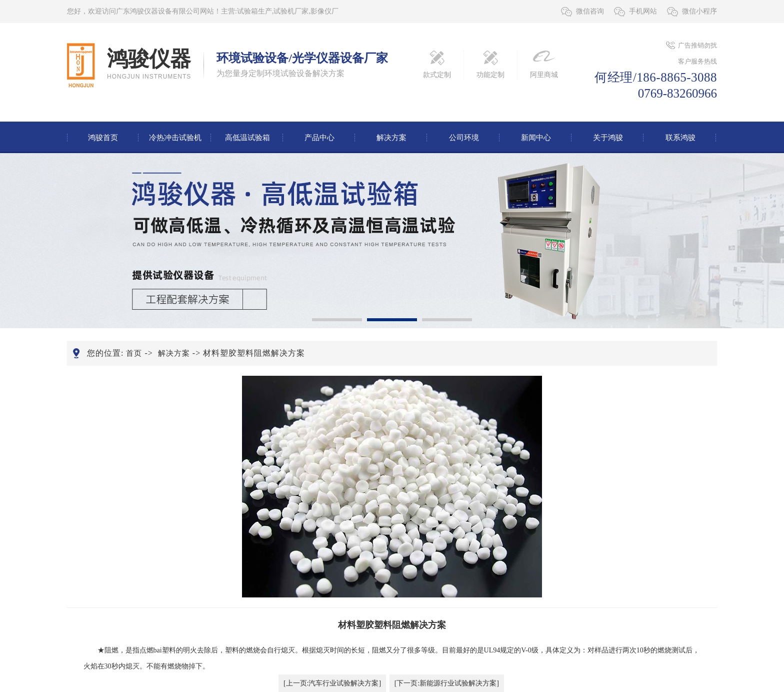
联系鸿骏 (680, 138)
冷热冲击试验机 (175, 138)
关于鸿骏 (608, 138)
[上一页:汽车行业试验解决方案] (332, 683)
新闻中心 (536, 138)
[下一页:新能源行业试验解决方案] (447, 683)
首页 (134, 353)
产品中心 (319, 138)
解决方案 (391, 138)
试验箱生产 (254, 11)
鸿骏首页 (103, 138)
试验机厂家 (291, 11)
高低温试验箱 (247, 138)
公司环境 (464, 138)
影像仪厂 (324, 11)
